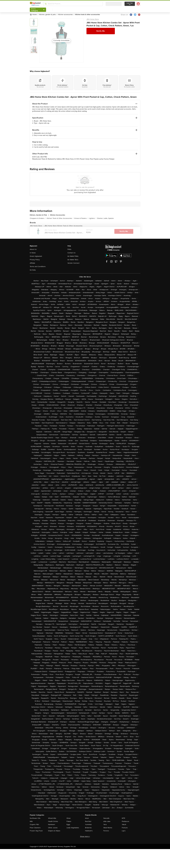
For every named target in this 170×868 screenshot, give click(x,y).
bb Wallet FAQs (73, 256)
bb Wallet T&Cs (73, 260)
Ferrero (106, 831)
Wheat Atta (52, 818)
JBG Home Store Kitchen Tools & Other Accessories (63, 226)
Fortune (125, 828)
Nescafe (106, 818)
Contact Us (71, 253)
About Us (33, 249)
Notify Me (101, 31)
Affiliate (32, 263)
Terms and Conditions (38, 266)
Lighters (93, 218)
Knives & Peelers (81, 218)
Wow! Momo (108, 828)
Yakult (124, 824)
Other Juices (53, 828)
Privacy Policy (35, 260)
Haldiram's (89, 831)
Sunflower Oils (35, 818)
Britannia (88, 828)
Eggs (68, 824)
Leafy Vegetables (73, 828)
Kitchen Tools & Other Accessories (60, 218)
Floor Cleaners (35, 828)
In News (33, 253)
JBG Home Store (93, 19)
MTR (123, 818)
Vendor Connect (73, 263)
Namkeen (52, 824)
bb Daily (33, 270)
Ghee (69, 818)
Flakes (69, 821)
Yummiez (88, 824)
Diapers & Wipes (54, 831)
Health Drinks (53, 821)
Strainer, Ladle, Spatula (105, 218)
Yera (105, 824)
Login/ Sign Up (130, 4)
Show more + (85, 836)
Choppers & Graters (38, 218)
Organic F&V (34, 824)
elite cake (107, 821)
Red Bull (88, 821)
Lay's (124, 831)
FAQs (69, 249)
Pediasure (125, 821)
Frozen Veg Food (36, 831)
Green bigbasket (36, 256)
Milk (31, 821)
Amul (87, 818)
